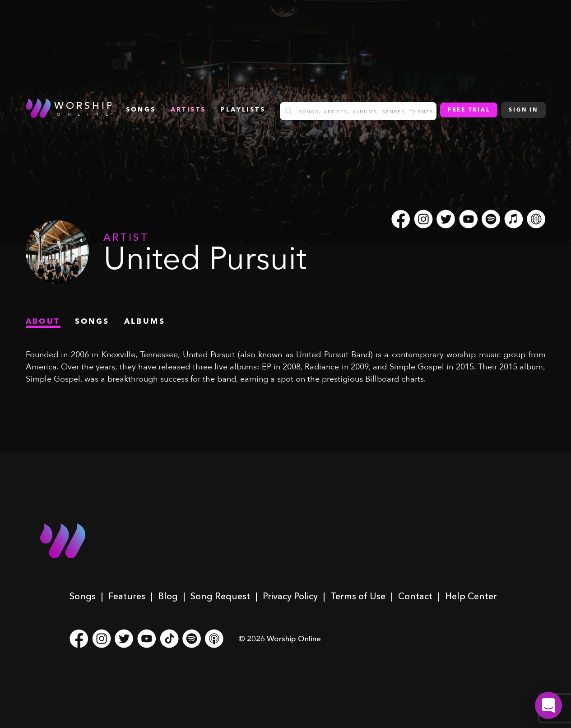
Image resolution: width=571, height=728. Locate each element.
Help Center (471, 596)
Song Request (220, 596)
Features (127, 596)
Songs (83, 596)
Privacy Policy (290, 596)
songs (141, 110)
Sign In (523, 110)
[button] (548, 705)
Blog (168, 596)
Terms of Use (358, 596)
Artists (188, 110)
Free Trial (469, 110)
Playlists (243, 110)
